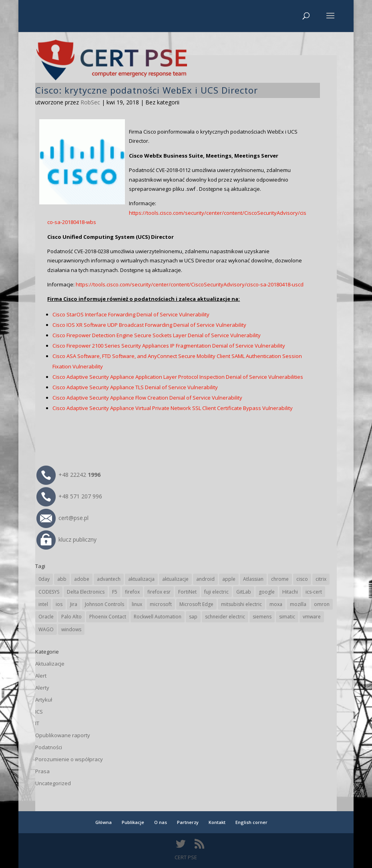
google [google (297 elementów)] (267, 592)
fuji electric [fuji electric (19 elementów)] (216, 592)
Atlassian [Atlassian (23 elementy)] (253, 579)
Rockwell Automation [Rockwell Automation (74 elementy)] (158, 617)
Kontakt (217, 822)
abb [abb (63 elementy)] (62, 579)
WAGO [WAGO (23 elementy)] (46, 629)
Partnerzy (188, 822)
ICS (39, 712)
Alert (41, 676)
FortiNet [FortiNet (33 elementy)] (187, 592)
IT (37, 723)
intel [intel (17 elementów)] (43, 604)
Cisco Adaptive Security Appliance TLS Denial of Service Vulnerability (135, 387)
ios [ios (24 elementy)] (59, 604)
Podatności (49, 747)
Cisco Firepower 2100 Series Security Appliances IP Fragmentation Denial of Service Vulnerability (169, 346)
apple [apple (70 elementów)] (229, 579)
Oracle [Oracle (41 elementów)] (46, 617)
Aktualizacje (50, 664)
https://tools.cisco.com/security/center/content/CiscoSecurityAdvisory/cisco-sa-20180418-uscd (190, 284)
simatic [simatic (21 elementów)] (287, 617)
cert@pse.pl (62, 518)
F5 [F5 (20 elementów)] (115, 592)
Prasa (42, 771)
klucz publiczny (66, 539)
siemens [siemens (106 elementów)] (262, 617)
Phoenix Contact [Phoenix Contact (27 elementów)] (108, 617)
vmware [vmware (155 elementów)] (312, 617)
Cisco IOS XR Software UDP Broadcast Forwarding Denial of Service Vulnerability (149, 325)
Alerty (42, 688)
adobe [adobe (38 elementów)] (82, 579)
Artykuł (44, 700)
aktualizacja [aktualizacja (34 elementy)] (141, 579)
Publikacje (133, 822)
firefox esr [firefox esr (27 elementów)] (159, 592)
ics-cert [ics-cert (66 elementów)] (314, 592)
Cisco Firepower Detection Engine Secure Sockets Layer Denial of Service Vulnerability (157, 335)
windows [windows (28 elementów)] (71, 629)
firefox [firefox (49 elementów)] (132, 592)
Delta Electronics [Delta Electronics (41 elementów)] (86, 592)
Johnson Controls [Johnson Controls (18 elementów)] (105, 604)
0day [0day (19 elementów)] (44, 579)
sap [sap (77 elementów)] (193, 617)
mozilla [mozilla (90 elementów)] (298, 604)
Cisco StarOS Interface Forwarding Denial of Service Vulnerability (131, 314)
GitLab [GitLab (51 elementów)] (244, 592)
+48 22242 (68, 475)
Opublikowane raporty (63, 735)
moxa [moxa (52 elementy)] (276, 604)
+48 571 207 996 (69, 496)
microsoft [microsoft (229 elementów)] (161, 604)
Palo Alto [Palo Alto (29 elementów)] (71, 617)
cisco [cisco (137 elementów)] (302, 579)
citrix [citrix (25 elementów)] (321, 579)
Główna (104, 822)
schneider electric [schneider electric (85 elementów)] (225, 617)
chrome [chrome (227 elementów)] (280, 579)
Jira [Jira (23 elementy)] (74, 604)
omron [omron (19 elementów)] (322, 604)
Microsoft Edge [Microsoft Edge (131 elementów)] (196, 604)
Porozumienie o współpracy (69, 759)
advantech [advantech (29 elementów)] (109, 579)
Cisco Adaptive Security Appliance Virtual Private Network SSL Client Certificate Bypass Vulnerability (173, 408)
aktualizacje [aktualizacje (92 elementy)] (175, 579)
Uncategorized (53, 783)
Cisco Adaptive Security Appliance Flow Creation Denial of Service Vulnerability (147, 398)
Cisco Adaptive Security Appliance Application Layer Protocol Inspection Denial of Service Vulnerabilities (178, 377)
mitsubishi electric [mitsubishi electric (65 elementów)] (241, 604)
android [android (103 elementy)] (205, 579)
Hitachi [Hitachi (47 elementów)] (290, 592)
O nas (161, 822)
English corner (251, 822)
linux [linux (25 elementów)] (137, 604)
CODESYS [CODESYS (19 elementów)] (49, 592)
